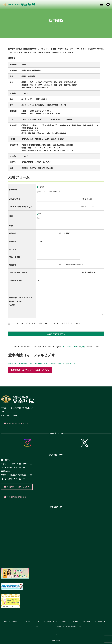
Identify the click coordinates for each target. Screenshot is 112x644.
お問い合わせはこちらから (17, 423)
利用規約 (84, 347)
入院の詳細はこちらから (17, 497)
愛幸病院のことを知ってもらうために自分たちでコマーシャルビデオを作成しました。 (43, 363)
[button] (108, 4)
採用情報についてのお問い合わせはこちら (30, 370)
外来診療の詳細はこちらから (18, 487)
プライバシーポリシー (70, 347)
